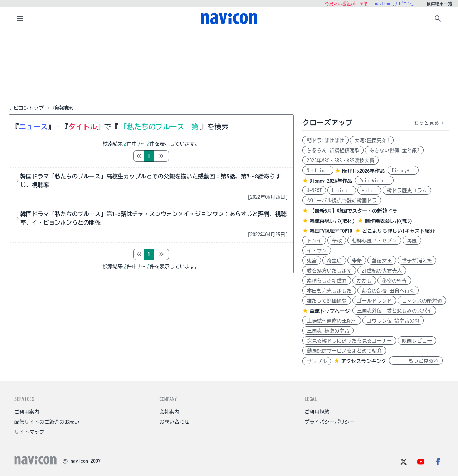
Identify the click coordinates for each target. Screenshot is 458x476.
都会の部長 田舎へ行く (388, 291)
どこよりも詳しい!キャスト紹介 (398, 231)
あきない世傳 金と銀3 (394, 151)
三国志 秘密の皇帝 (328, 331)
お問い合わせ (174, 422)
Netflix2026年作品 (363, 171)
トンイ (314, 241)
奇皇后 (334, 261)
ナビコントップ (26, 108)
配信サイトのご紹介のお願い (47, 422)
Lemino (342, 191)
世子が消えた (417, 261)
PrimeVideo (374, 181)
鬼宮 (312, 261)
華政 (337, 241)
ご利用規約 (317, 412)
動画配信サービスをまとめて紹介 (344, 351)
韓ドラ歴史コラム (407, 191)
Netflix (318, 171)
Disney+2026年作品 (331, 181)
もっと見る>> (416, 361)
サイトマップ (29, 432)
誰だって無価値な (327, 301)
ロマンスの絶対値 (422, 301)
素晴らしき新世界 (327, 281)
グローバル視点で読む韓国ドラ (342, 201)
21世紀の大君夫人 (382, 271)
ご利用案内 (27, 412)
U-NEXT (314, 191)
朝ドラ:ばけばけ (325, 141)
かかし (364, 281)
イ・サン (317, 251)
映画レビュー (417, 341)
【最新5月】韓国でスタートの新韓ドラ (353, 211)
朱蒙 (357, 261)
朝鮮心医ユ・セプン (374, 241)
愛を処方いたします (329, 271)
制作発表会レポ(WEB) (388, 221)
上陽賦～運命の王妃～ (332, 321)
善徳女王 (382, 261)
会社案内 (169, 412)
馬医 (412, 241)
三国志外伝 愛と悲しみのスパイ (394, 311)
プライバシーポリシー (330, 422)
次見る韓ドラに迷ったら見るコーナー (349, 341)
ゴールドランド (374, 301)
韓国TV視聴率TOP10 (331, 231)
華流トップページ (330, 311)
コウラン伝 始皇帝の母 (393, 321)
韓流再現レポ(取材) (332, 221)
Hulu (369, 191)
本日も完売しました (329, 291)
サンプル (317, 362)
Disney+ (403, 171)
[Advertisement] (229, 66)
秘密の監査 (394, 281)
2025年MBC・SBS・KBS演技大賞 (340, 161)
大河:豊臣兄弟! (372, 141)
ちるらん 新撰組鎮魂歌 (333, 151)
